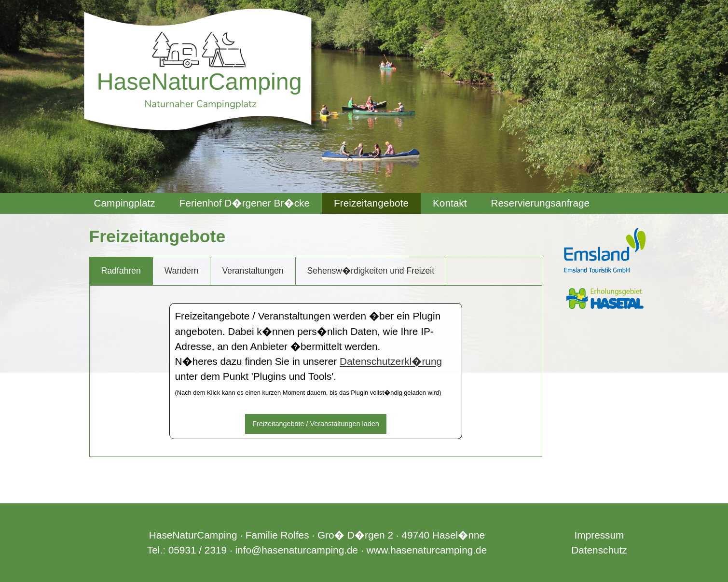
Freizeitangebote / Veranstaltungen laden (316, 424)
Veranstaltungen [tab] (253, 271)
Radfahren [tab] (121, 271)
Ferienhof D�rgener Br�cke (245, 203)
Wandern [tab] (182, 271)
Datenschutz (599, 550)
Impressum (599, 535)
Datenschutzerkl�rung (391, 361)
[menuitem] (125, 203)
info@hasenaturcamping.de (296, 550)
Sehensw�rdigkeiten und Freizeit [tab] (371, 271)
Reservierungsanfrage (541, 203)
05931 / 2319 (198, 550)
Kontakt (450, 203)
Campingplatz (125, 203)
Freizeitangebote (371, 203)
